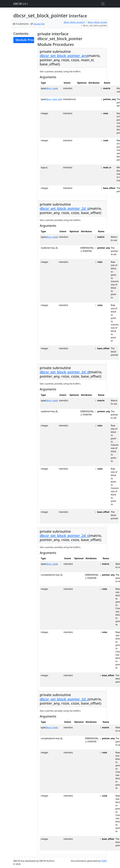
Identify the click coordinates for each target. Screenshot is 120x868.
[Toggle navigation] (103, 4)
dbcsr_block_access (97, 22)
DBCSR (21, 4)
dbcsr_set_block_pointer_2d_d (64, 372)
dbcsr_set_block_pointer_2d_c (64, 535)
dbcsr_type (51, 88)
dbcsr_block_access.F (74, 22)
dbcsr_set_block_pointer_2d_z (64, 699)
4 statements (22, 24)
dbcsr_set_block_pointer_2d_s (64, 208)
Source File (39, 24)
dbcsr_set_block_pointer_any (64, 56)
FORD (104, 861)
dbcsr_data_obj (53, 99)
